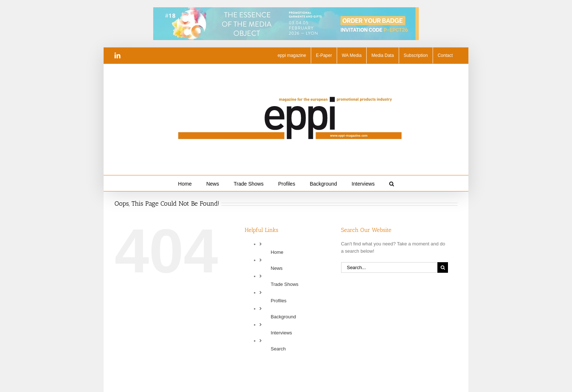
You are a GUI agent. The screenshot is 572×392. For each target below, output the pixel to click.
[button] (392, 183)
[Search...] (389, 267)
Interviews (281, 333)
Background (283, 317)
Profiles (279, 301)
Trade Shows (285, 284)
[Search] (443, 267)
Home (277, 252)
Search (278, 349)
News (277, 268)
